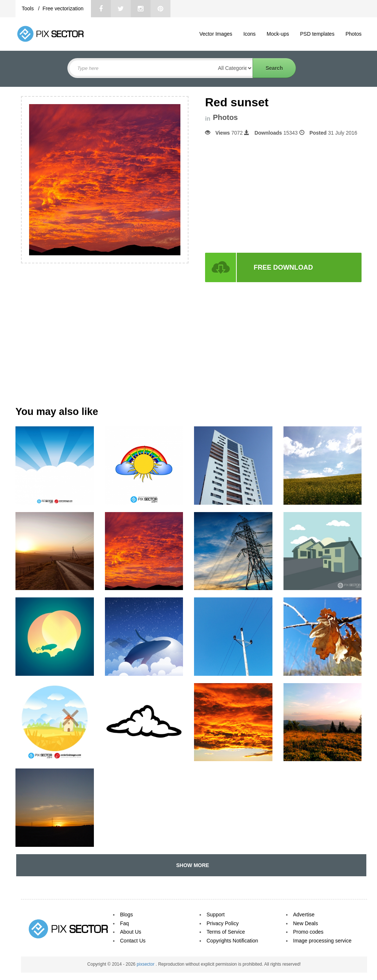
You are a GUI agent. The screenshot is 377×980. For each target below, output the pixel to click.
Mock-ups (278, 34)
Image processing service (322, 941)
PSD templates (317, 34)
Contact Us (133, 941)
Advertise (304, 915)
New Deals (306, 923)
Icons (249, 34)
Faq (124, 923)
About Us (131, 932)
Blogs (126, 915)
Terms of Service (226, 932)
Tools (29, 8)
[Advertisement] (267, 195)
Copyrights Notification (232, 941)
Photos (353, 34)
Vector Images (216, 34)
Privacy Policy (223, 923)
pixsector (146, 964)
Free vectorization (63, 8)
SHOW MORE (191, 865)
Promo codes (308, 932)
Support (216, 915)
